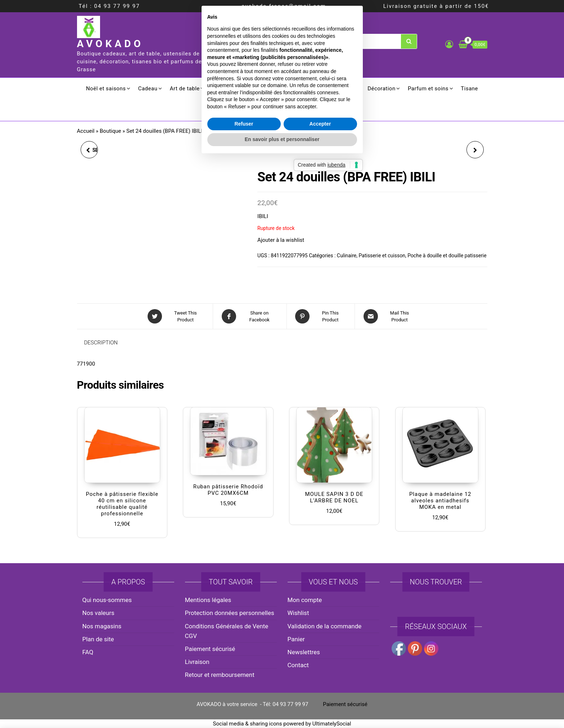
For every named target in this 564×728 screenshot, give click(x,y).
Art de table (185, 89)
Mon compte (305, 600)
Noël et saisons (106, 89)
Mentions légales (208, 600)
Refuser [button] (244, 408)
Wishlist (298, 613)
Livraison (197, 662)
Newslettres (304, 652)
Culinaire (256, 89)
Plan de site (98, 639)
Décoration (382, 89)
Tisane (469, 89)
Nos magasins (102, 626)
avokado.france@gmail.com (284, 6)
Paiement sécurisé (210, 649)
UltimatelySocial (332, 724)
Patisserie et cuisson (382, 256)
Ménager (344, 89)
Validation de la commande (325, 626)
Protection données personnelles (230, 613)
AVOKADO (110, 44)
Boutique (110, 131)
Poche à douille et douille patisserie (447, 256)
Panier (296, 639)
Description (101, 343)
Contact (298, 665)
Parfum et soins (428, 89)
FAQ (88, 652)
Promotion (282, 110)
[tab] (107, 343)
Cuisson (222, 89)
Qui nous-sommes (107, 600)
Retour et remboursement (220, 675)
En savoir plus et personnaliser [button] (282, 424)
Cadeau (148, 89)
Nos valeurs (98, 613)
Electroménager (300, 89)
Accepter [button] (320, 408)
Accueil (86, 131)
